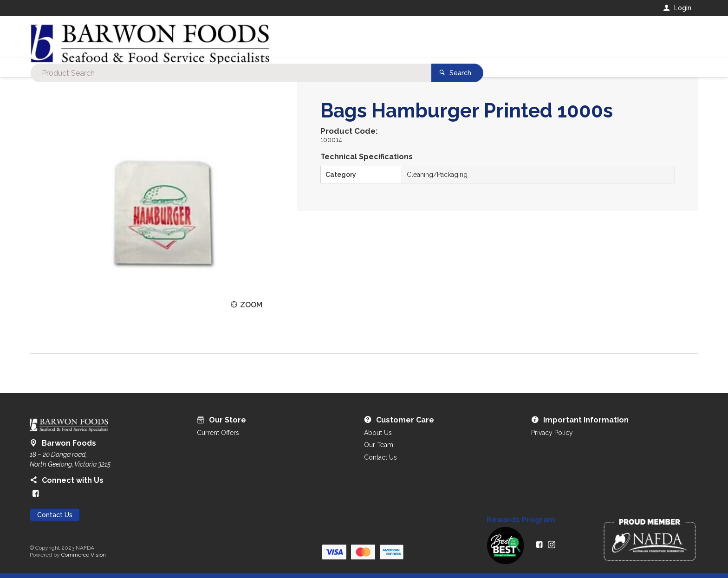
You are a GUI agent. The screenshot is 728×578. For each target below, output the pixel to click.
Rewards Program (521, 520)
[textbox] (326, 37)
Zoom (251, 305)
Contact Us (55, 515)
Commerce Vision (84, 555)
